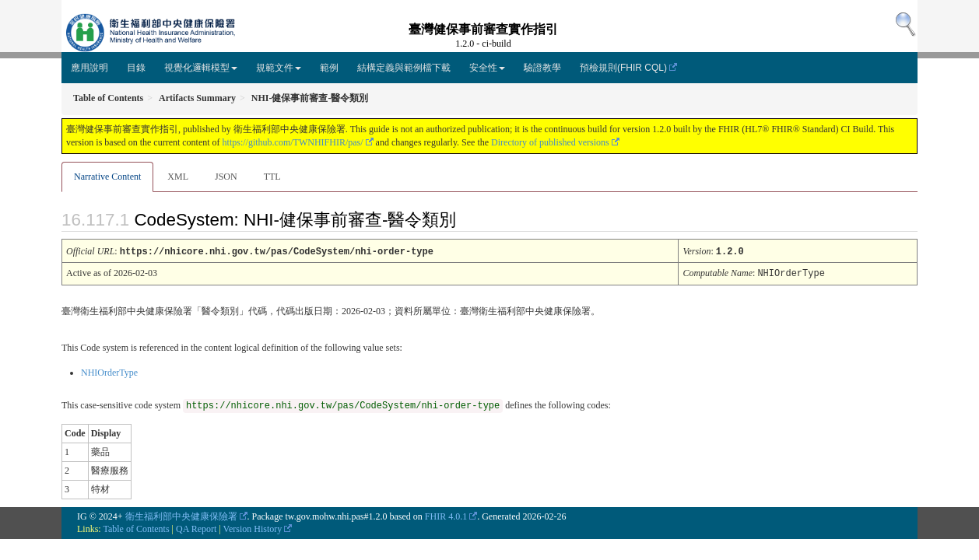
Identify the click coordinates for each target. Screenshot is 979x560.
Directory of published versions (550, 142)
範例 (329, 68)
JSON (226, 177)
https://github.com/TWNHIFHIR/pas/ (293, 142)
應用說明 (89, 68)
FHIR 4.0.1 (446, 515)
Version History (253, 527)
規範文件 (279, 68)
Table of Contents (136, 527)
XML (178, 177)
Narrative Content (107, 177)
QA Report (196, 527)
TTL (272, 177)
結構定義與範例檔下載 (404, 68)
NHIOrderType (109, 371)
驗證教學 (542, 68)
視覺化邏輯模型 (201, 68)
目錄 (136, 68)
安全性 (487, 68)
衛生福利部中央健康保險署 (181, 515)
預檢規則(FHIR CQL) (623, 68)
